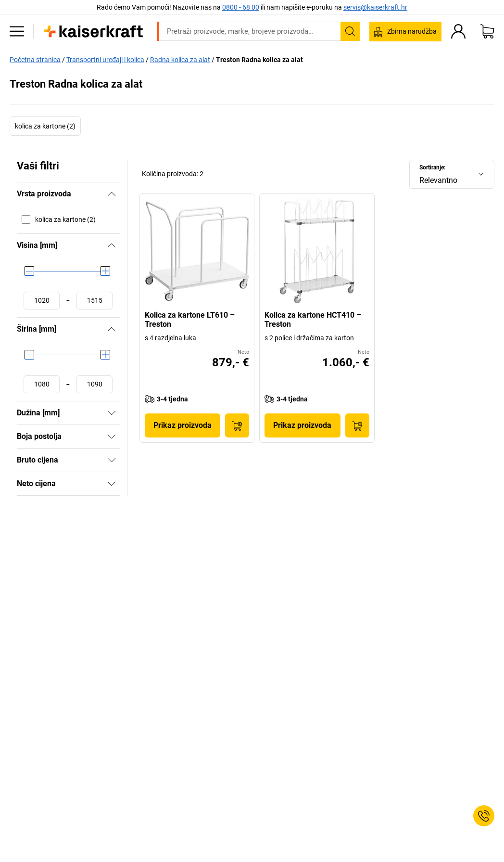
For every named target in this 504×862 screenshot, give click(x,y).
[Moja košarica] (487, 31)
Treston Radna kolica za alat (259, 60)
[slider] (29, 271)
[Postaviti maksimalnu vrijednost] (94, 301)
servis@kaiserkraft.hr (375, 7)
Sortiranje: (432, 167)
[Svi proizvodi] (17, 31)
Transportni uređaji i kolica (105, 60)
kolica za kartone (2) (45, 126)
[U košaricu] (237, 425)
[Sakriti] (112, 194)
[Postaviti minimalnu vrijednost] (42, 301)
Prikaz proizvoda (183, 425)
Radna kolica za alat (180, 60)
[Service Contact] (484, 816)
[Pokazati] (112, 413)
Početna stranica (35, 60)
